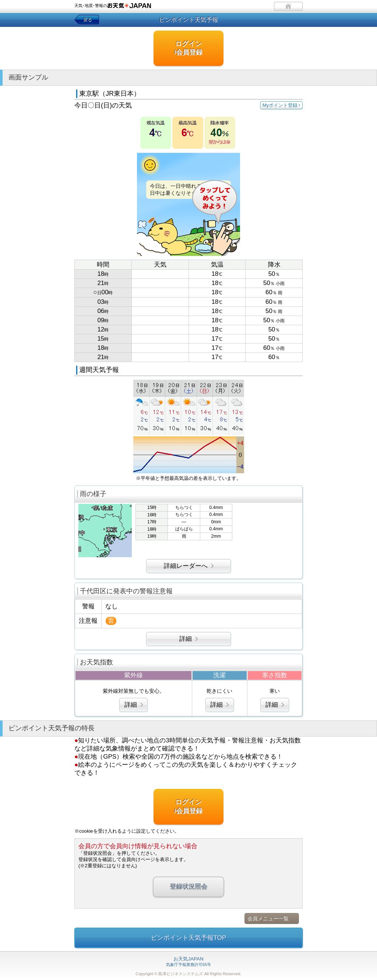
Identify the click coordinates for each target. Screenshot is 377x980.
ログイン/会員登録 (188, 48)
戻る (88, 20)
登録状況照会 (188, 887)
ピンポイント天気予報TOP (189, 938)
